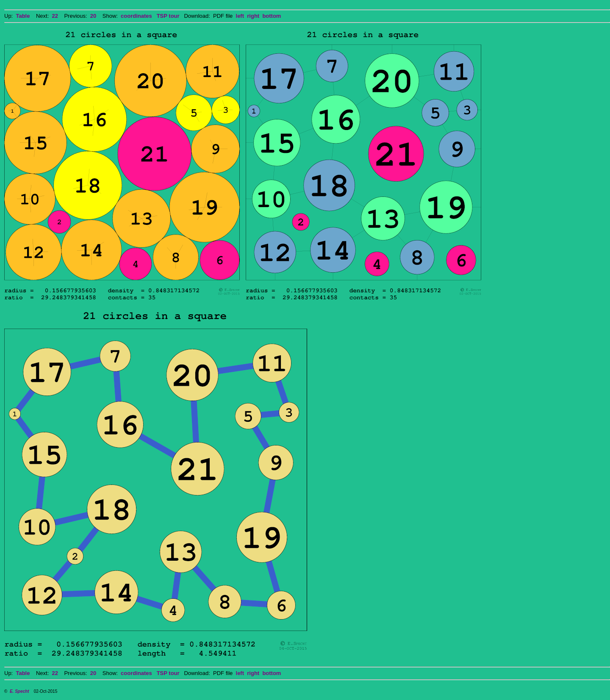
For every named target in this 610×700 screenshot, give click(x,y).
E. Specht (19, 691)
